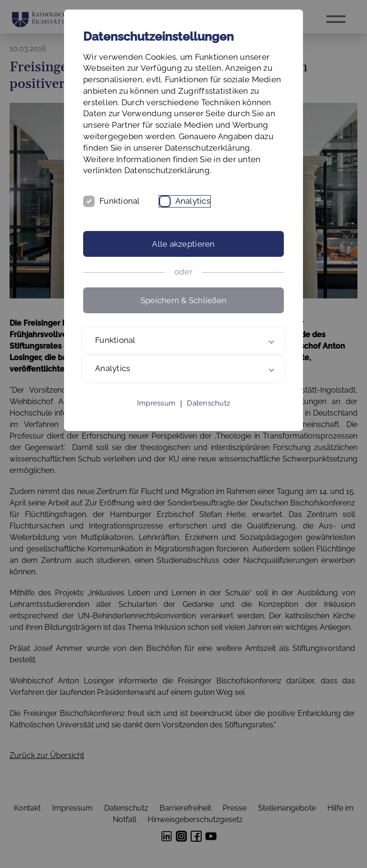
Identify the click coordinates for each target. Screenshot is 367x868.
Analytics (193, 201)
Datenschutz (208, 403)
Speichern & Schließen (183, 300)
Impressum (156, 403)
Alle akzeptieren (183, 244)
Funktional (120, 201)
